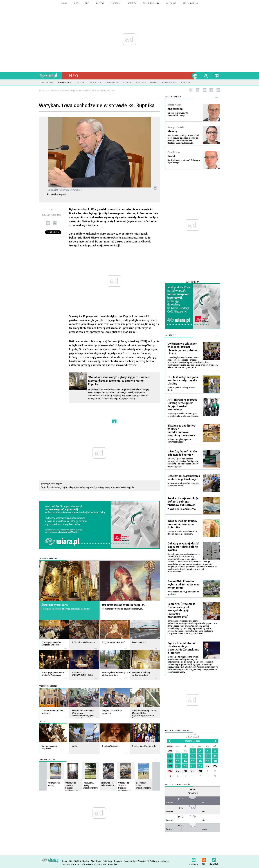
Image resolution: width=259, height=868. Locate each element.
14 (185, 761)
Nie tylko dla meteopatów (178, 785)
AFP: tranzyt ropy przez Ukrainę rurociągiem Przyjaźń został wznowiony (182, 405)
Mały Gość (171, 3)
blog (76, 3)
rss (198, 90)
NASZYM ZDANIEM (173, 97)
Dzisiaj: (193, 736)
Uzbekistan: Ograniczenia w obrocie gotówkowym (184, 478)
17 (208, 761)
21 (185, 766)
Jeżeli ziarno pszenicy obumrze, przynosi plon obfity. (66, 609)
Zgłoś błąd (214, 859)
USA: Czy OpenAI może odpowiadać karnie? (182, 453)
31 (185, 751)
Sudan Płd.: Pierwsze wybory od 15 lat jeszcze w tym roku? (183, 585)
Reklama (118, 861)
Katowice (193, 793)
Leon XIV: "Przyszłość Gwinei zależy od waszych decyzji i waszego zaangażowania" (181, 610)
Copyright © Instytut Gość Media (76, 864)
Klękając (173, 131)
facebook (211, 90)
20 (178, 766)
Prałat (171, 156)
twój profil (206, 76)
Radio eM (132, 3)
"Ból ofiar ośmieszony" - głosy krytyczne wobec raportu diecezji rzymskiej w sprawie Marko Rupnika (119, 381)
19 (170, 766)
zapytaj (100, 3)
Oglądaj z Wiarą (47, 760)
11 (215, 756)
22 (193, 766)
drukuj (55, 223)
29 (170, 751)
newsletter (205, 90)
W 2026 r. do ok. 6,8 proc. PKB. (182, 509)
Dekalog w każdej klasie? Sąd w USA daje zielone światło (184, 547)
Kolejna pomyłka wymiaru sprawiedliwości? (179, 441)
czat (87, 3)
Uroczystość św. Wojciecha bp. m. (124, 605)
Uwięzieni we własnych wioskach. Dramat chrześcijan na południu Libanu (183, 349)
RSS (204, 859)
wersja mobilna (191, 3)
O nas (64, 861)
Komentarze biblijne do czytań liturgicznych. (122, 609)
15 (193, 761)
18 (215, 761)
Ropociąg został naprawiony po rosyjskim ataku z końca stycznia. (183, 415)
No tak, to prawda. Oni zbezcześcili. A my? (178, 114)
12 (170, 761)
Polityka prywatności (159, 861)
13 (178, 761)
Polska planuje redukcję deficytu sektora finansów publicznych (183, 502)
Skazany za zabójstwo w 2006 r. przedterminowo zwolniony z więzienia (181, 430)
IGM (71, 861)
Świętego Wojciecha (55, 605)
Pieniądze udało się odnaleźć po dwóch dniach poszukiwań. (183, 533)
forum (64, 3)
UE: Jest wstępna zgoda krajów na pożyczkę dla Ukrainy (183, 380)
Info (73, 76)
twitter (218, 90)
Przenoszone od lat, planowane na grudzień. (183, 593)
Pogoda (193, 790)
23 (200, 766)
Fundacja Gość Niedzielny (136, 861)
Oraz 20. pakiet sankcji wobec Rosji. (181, 389)
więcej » (65, 647)
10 (208, 756)
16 (200, 761)
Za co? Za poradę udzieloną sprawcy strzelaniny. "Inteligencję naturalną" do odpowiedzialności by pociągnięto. (183, 463)
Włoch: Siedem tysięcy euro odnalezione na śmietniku (182, 524)
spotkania (116, 3)
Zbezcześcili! (176, 109)
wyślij (48, 223)
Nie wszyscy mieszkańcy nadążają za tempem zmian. (183, 485)
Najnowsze (170, 335)
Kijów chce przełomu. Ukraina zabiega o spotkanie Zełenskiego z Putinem (183, 648)
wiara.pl (51, 76)
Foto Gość (108, 861)
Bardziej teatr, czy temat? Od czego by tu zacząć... (184, 162)
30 (178, 751)
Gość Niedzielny (151, 3)
